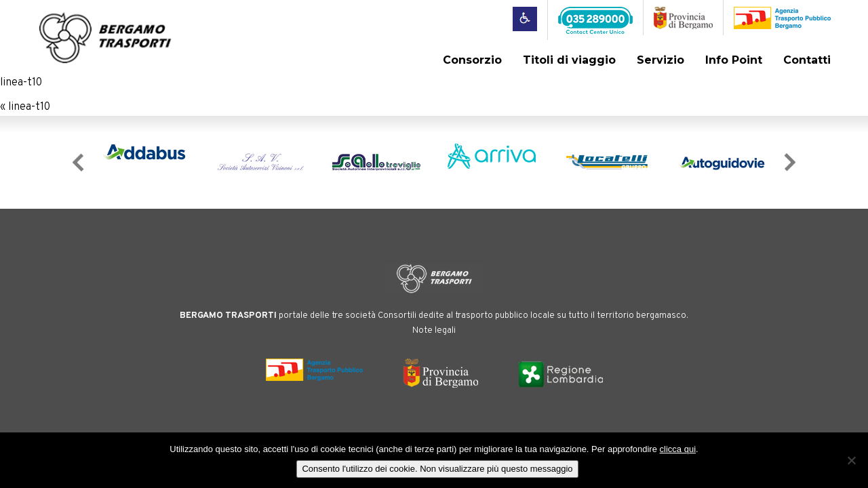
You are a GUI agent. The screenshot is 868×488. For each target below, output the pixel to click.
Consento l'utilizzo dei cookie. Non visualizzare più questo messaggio (437, 469)
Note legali (434, 331)
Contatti (807, 60)
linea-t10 (21, 83)
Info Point (734, 60)
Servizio (660, 60)
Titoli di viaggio (569, 60)
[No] (851, 460)
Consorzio (472, 60)
